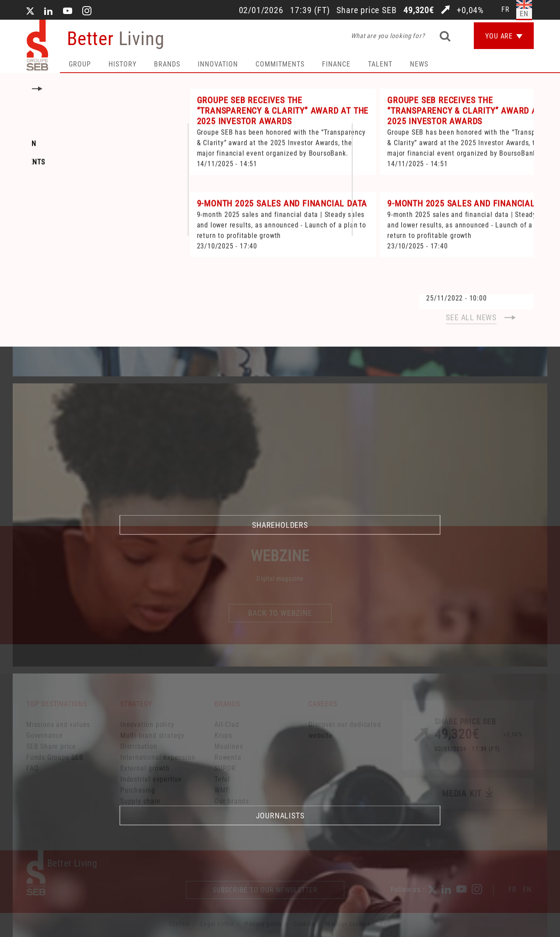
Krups (223, 735)
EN (527, 890)
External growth (145, 768)
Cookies (304, 924)
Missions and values (58, 725)
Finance (336, 64)
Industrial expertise (151, 779)
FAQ (32, 768)
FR (513, 890)
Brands (167, 64)
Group (80, 64)
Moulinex (229, 746)
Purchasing (138, 790)
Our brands (232, 801)
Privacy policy (264, 924)
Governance (45, 735)
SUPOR (225, 768)
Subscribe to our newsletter (265, 890)
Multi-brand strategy (152, 735)
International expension (158, 757)
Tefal (222, 779)
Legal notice (217, 924)
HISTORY (122, 64)
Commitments (280, 64)
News (419, 64)
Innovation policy (147, 725)
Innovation (218, 64)
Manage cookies (348, 924)
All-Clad (227, 725)
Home (39, 236)
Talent (380, 64)
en (524, 14)
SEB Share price (51, 746)
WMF (222, 790)
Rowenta (228, 757)
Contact (180, 924)
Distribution (139, 746)
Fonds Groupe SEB (55, 757)
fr (506, 9)
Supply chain (140, 801)
